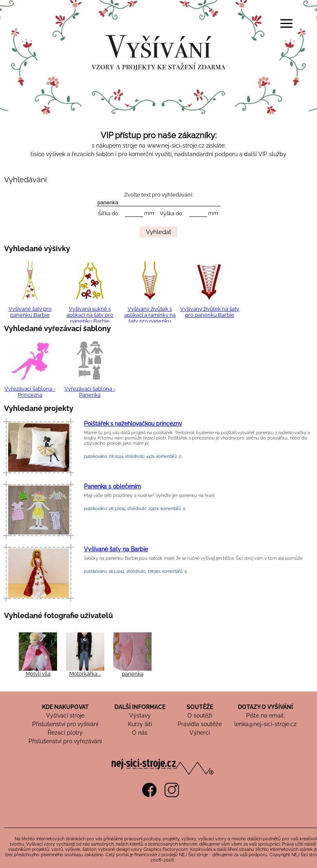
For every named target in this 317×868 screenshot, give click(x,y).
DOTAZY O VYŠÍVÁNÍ (265, 707)
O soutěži (200, 716)
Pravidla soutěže (200, 724)
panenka (133, 674)
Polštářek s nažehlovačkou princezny (133, 424)
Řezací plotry (65, 733)
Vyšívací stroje (65, 716)
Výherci (200, 733)
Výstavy (140, 716)
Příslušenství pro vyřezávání (65, 741)
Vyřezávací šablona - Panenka (90, 392)
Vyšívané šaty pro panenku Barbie (30, 312)
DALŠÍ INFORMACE (140, 707)
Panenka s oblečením (112, 486)
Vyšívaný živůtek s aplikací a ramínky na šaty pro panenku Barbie (150, 318)
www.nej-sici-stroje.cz (176, 146)
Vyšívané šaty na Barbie (116, 549)
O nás (140, 733)
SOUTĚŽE (200, 707)
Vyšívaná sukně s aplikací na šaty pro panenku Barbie (90, 315)
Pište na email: (265, 716)
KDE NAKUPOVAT (65, 707)
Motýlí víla (38, 674)
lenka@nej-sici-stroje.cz (265, 724)
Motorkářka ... (85, 674)
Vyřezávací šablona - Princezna (30, 392)
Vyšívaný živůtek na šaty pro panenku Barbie (210, 312)
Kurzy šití (140, 724)
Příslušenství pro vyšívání (65, 724)
